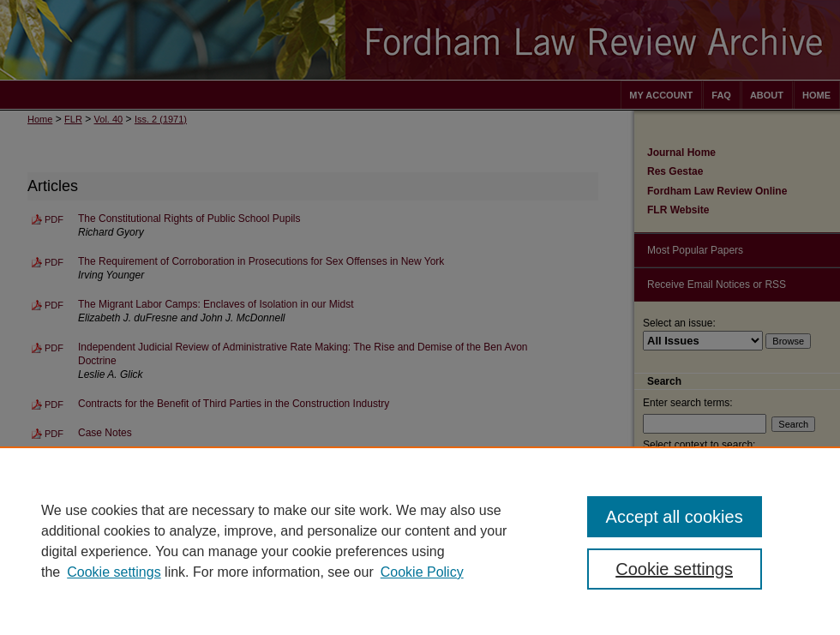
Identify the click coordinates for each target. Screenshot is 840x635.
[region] (420, 541)
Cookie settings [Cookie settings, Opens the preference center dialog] (674, 569)
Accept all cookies (675, 517)
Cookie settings (114, 572)
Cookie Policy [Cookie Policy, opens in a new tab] (422, 572)
